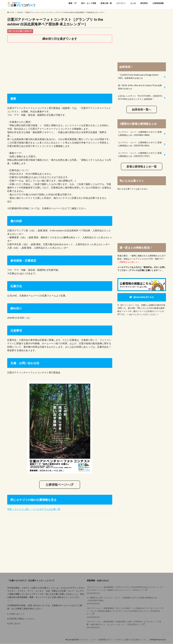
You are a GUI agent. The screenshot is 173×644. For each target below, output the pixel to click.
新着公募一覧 (106, 3)
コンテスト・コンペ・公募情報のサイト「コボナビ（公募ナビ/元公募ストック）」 (114, 640)
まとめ (133, 3)
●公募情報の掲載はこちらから (21, 619)
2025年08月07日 (125, 613)
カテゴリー (121, 3)
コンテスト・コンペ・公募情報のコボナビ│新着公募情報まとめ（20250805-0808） (140, 133)
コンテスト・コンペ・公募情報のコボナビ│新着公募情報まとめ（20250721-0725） (140, 154)
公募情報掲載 (158, 3)
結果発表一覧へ (142, 109)
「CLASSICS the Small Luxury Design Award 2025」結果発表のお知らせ (138, 76)
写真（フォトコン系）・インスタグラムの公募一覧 (34, 509)
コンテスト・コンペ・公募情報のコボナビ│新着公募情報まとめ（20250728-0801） (140, 144)
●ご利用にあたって (16, 614)
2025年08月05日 (125, 624)
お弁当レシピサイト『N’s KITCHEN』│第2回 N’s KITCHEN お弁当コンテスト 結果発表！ (140, 97)
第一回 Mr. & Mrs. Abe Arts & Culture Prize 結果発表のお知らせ (140, 87)
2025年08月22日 (125, 590)
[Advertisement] (60, 67)
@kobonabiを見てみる (144, 297)
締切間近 (144, 3)
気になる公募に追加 (20, 31)
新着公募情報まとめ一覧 (142, 167)
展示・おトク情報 (89, 3)
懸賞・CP (73, 3)
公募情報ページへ (58, 485)
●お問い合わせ (14, 623)
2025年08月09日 (125, 601)
